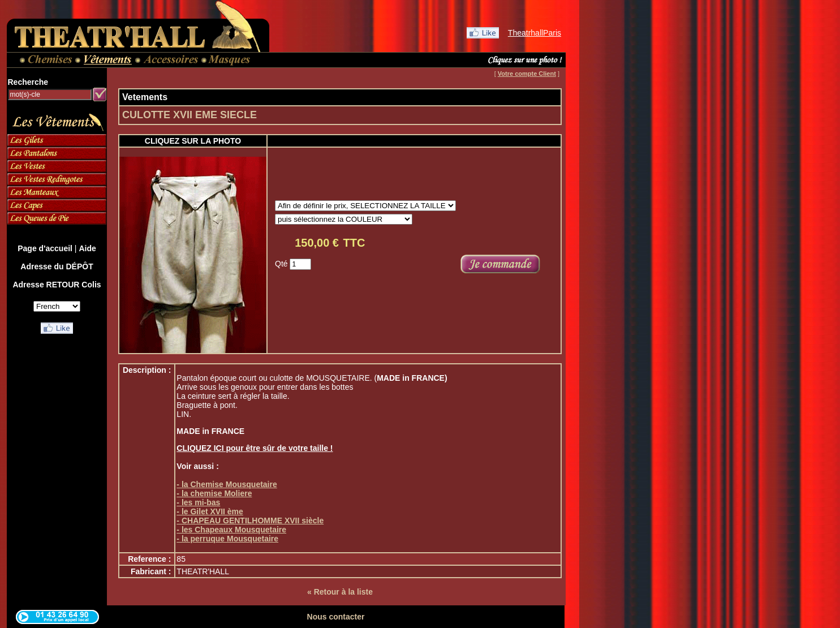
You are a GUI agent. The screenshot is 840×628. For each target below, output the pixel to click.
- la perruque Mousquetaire (227, 539)
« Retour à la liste (340, 592)
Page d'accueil (45, 248)
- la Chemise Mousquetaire (227, 484)
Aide (87, 248)
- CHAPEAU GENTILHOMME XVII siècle (250, 521)
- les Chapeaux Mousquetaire (231, 530)
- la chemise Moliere (214, 493)
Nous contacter (336, 617)
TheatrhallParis (535, 33)
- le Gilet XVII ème (210, 511)
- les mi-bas (198, 502)
